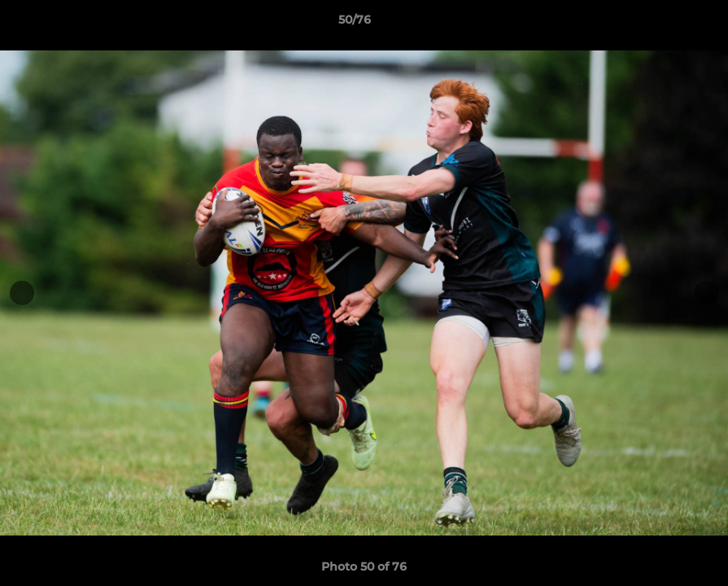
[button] (660, 24)
